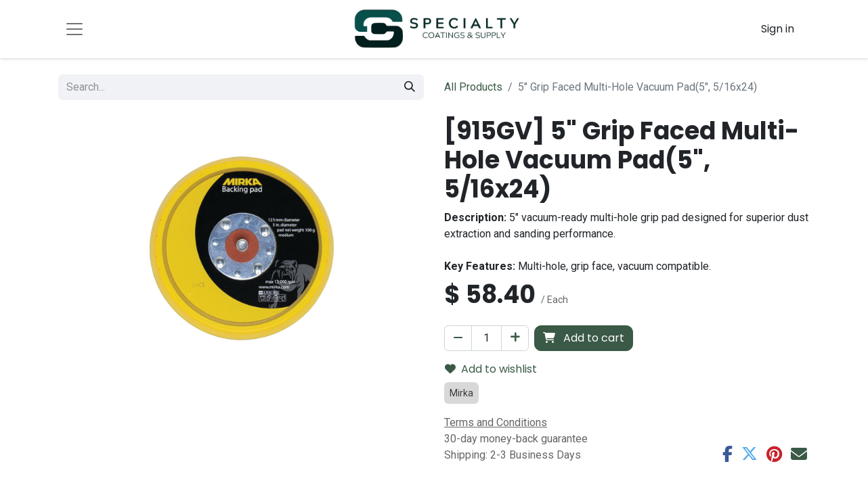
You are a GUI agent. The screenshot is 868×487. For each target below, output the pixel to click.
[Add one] (515, 338)
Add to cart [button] (584, 338)
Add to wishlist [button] (491, 369)
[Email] (799, 454)
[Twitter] (750, 454)
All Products (473, 87)
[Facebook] (728, 454)
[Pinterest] (774, 454)
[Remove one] (458, 338)
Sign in (778, 29)
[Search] (410, 87)
